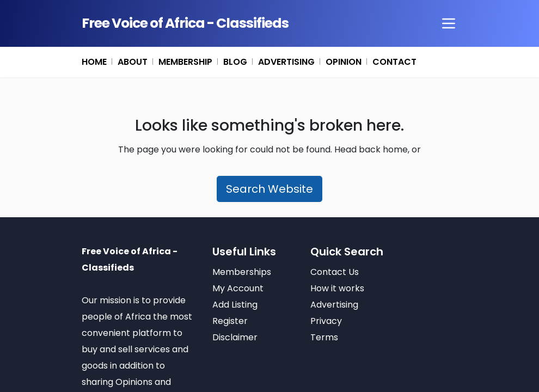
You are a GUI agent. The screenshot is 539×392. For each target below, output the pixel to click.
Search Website (269, 189)
